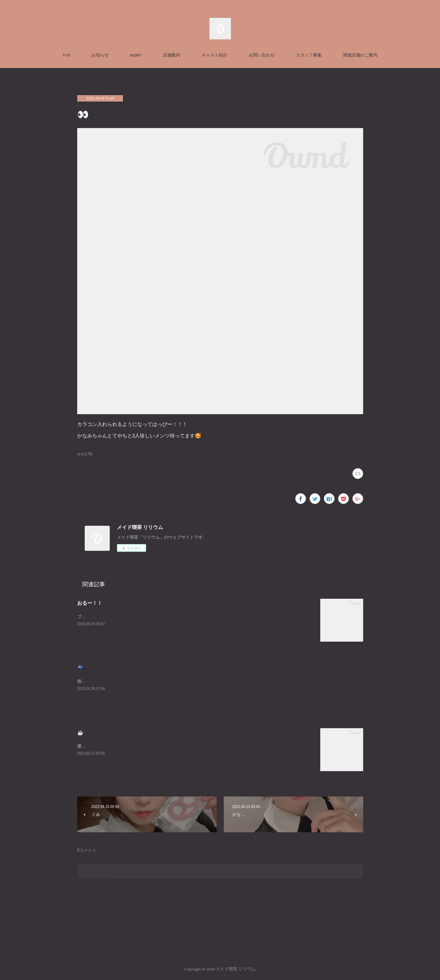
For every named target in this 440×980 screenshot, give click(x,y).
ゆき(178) (85, 454)
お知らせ (100, 55)
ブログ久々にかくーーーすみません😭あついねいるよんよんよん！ (142, 617)
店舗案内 (172, 55)
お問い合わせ (262, 55)
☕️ (80, 732)
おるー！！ (90, 603)
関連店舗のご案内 (360, 55)
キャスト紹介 (214, 55)
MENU (136, 55)
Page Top (220, 940)
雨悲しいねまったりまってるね (107, 681)
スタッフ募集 (309, 55)
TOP (66, 55)
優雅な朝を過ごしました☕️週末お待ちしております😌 (130, 746)
